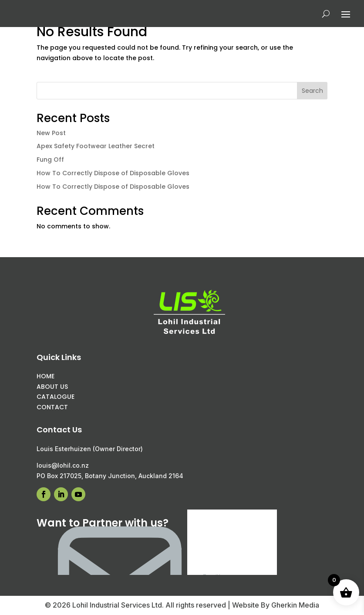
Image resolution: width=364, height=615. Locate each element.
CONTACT (52, 407)
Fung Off (50, 160)
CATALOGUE (56, 397)
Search (312, 91)
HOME (45, 376)
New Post (51, 133)
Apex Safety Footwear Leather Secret (96, 146)
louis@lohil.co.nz (63, 465)
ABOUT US (52, 387)
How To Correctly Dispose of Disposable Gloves (113, 173)
